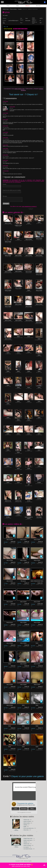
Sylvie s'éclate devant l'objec (37, 581)
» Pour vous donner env (28, 828)
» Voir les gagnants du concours (24, 812)
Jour (16, 809)
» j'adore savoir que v (28, 840)
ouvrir (45, 2)
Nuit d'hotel (39, 517)
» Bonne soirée (27, 823)
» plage (25, 826)
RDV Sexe (38, 6)
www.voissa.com (20, 89)
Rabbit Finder (6, 9)
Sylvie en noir (8, 500)
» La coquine (26, 847)
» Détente (16, 830)
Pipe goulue (23, 581)
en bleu (29, 500)
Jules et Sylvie (8, 223)
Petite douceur (10, 622)
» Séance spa (26, 820)
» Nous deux (26, 830)
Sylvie (29, 223)
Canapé (39, 482)
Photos (8, 6)
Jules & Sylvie (18, 320)
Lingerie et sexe (18, 225)
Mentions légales (28, 861)
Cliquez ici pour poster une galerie (27, 776)
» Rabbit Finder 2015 (28, 839)
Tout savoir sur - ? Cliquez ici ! (23, 94)
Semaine (24, 809)
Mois (32, 809)
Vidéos (17, 6)
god (29, 484)
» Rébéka (25, 825)
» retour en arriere (27, 821)
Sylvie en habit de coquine (29, 517)
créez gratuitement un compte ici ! (29, 206)
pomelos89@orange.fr (13, 21)
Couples (20, 9)
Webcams (27, 6)
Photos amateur (13, 9)
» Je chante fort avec (28, 849)
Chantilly (39, 498)
